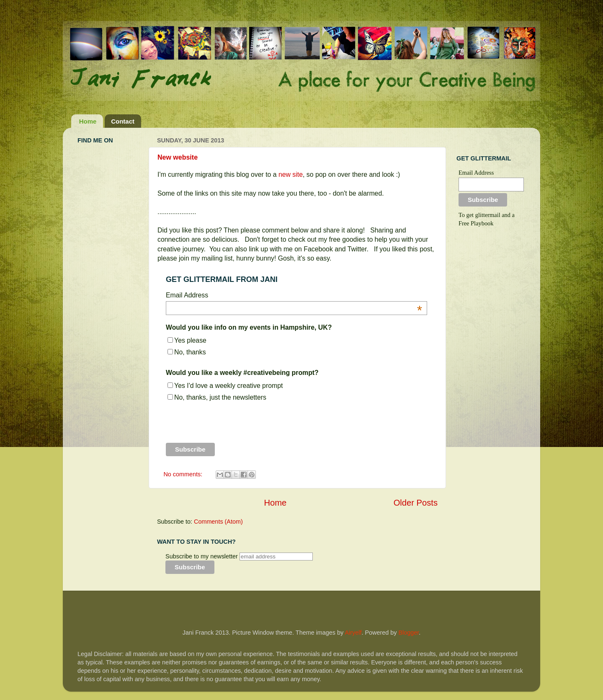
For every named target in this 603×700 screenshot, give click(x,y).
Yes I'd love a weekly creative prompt (228, 386)
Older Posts (416, 503)
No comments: (184, 474)
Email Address (476, 173)
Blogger (408, 633)
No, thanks (190, 352)
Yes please (190, 340)
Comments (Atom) (218, 522)
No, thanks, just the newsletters (220, 397)
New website (178, 157)
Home (88, 121)
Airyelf (353, 633)
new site (291, 174)
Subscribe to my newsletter (202, 556)
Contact (123, 121)
